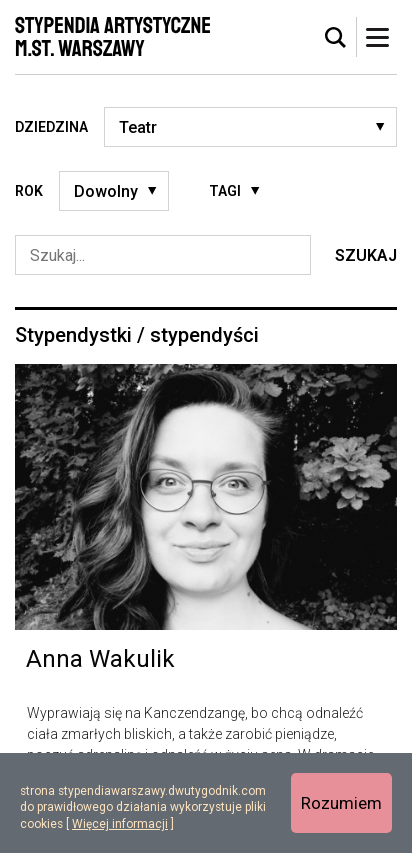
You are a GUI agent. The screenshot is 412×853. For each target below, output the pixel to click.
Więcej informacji (120, 824)
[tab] (336, 38)
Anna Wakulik (100, 659)
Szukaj (366, 255)
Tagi (225, 191)
